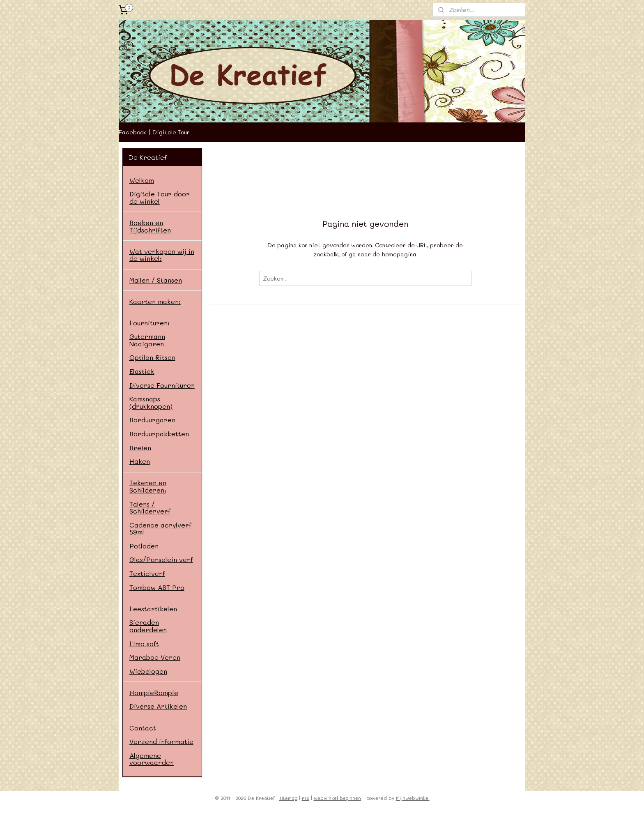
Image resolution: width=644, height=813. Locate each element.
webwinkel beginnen (337, 798)
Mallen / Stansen (156, 280)
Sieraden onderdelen (148, 626)
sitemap (288, 798)
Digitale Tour (171, 132)
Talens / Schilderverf (150, 508)
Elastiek (142, 371)
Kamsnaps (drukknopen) (151, 402)
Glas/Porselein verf (161, 559)
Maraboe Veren (155, 657)
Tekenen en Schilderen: (148, 486)
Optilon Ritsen (152, 357)
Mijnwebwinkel (413, 798)
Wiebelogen (148, 671)
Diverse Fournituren (162, 385)
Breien (140, 448)
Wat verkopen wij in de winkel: (162, 255)
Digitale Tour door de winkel (160, 197)
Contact (143, 728)
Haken (140, 461)
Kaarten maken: (155, 301)
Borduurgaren (152, 420)
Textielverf (147, 573)
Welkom (142, 180)
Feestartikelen (153, 609)
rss (306, 798)
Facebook (132, 132)
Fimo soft (144, 644)
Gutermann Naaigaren (147, 340)
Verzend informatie (161, 741)
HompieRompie (154, 692)
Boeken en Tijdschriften (150, 226)
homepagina (399, 254)
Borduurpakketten (159, 434)
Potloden (144, 546)
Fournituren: (149, 323)
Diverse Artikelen (158, 706)
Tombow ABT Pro (157, 587)
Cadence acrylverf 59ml (160, 529)
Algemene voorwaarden (152, 759)
